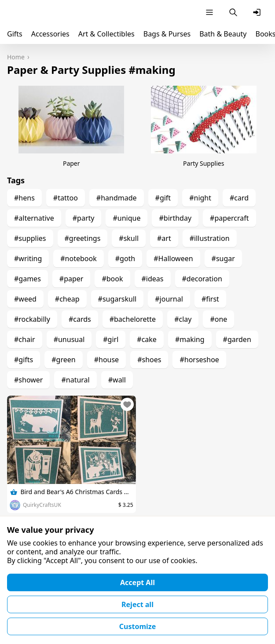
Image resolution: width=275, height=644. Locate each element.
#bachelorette (133, 319)
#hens (24, 198)
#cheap (67, 299)
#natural (75, 380)
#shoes (149, 360)
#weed (25, 299)
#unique (126, 218)
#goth (125, 258)
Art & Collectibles (106, 34)
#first (210, 299)
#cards (80, 319)
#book (112, 279)
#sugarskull (117, 299)
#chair (25, 339)
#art (164, 238)
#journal (169, 299)
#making (190, 339)
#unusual (69, 339)
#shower (28, 380)
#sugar (223, 258)
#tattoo (66, 198)
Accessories (50, 34)
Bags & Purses (167, 34)
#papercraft (229, 218)
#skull (129, 238)
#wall (117, 380)
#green (63, 360)
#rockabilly (32, 319)
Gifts (15, 34)
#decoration (202, 279)
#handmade (117, 198)
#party (84, 218)
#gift (163, 198)
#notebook (78, 258)
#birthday (175, 218)
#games (27, 279)
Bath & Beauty (223, 34)
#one (218, 319)
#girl (111, 339)
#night (200, 198)
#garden (237, 339)
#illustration (210, 238)
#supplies (30, 238)
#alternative (34, 218)
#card (239, 198)
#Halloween (173, 258)
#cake (147, 339)
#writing (28, 258)
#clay (183, 319)
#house (106, 360)
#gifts (24, 360)
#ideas (153, 279)
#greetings (83, 238)
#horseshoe (199, 360)
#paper (71, 279)
